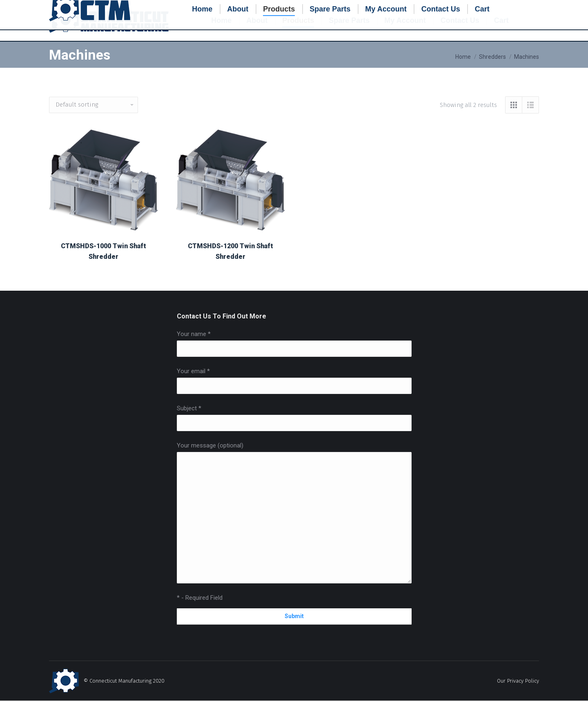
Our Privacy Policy (518, 681)
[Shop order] (94, 105)
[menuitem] (221, 20)
